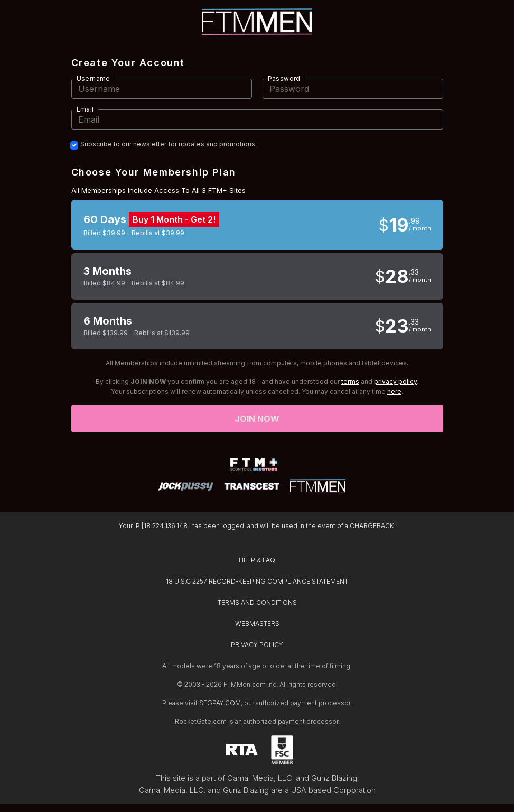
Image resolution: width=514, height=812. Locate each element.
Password (284, 79)
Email (85, 109)
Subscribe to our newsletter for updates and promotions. (169, 144)
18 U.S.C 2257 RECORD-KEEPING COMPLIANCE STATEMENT (257, 581)
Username (94, 79)
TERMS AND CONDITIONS (257, 602)
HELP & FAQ (257, 560)
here (394, 391)
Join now (257, 419)
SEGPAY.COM (220, 703)
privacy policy (395, 381)
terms (350, 381)
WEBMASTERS (257, 624)
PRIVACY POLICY (257, 645)
